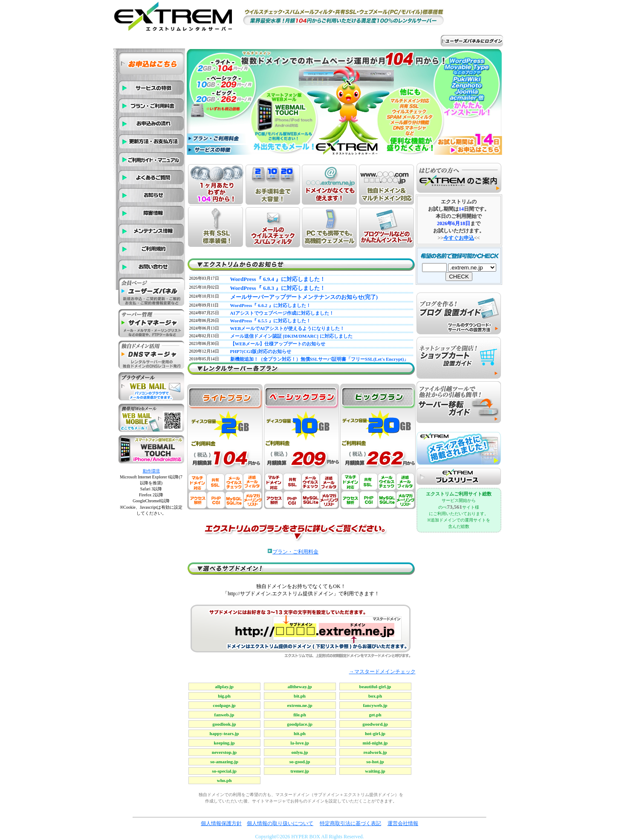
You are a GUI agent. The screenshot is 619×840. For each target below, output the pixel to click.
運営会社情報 (403, 823)
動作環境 (151, 471)
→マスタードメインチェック (382, 672)
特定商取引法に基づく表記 (350, 823)
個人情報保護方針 (221, 823)
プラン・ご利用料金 (295, 552)
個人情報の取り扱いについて (280, 823)
